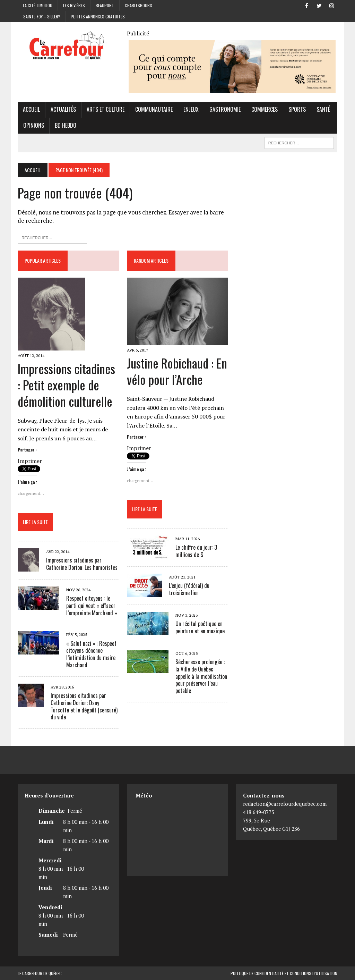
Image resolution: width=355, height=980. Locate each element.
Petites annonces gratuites (98, 16)
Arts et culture (106, 109)
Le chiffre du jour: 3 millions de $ (196, 551)
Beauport (105, 5)
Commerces (265, 109)
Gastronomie (225, 109)
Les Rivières (74, 5)
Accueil (31, 109)
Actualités (63, 109)
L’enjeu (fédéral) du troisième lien (189, 589)
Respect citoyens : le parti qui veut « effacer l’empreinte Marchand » (92, 606)
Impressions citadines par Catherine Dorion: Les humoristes (82, 564)
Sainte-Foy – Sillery (42, 16)
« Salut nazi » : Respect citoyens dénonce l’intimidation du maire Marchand (91, 654)
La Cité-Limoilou (38, 5)
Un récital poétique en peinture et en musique (200, 627)
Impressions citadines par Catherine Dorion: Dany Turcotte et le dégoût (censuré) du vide (84, 706)
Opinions (34, 125)
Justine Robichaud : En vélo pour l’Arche (177, 371)
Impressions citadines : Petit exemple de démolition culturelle (66, 385)
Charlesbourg (138, 5)
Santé (323, 109)
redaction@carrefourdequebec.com (285, 804)
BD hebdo (66, 125)
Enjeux (191, 109)
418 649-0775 (259, 812)
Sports (297, 109)
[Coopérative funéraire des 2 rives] (232, 88)
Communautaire (154, 109)
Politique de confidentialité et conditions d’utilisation (284, 973)
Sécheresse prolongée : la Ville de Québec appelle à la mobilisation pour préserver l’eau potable (201, 676)
